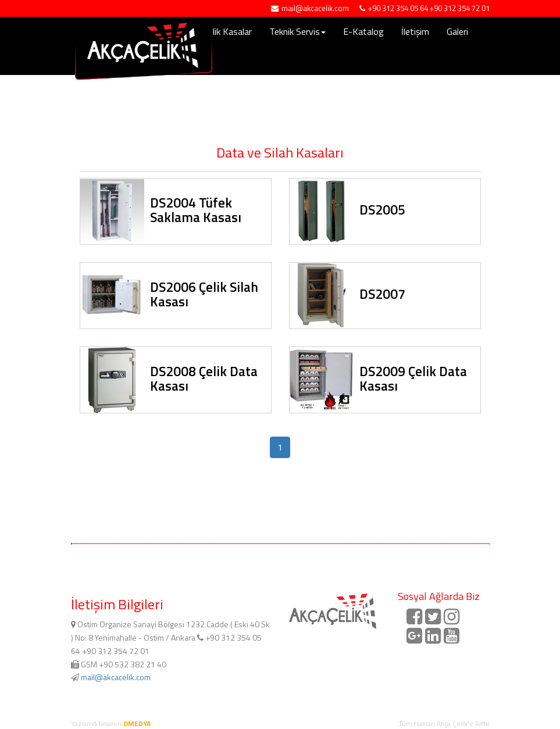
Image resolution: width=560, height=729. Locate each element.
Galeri (457, 31)
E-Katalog (363, 31)
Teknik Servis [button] (297, 31)
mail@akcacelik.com (116, 677)
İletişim (415, 31)
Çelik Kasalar (228, 31)
